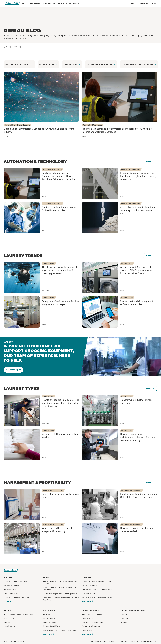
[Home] (4, 47)
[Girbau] (13, 3)
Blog (9, 47)
